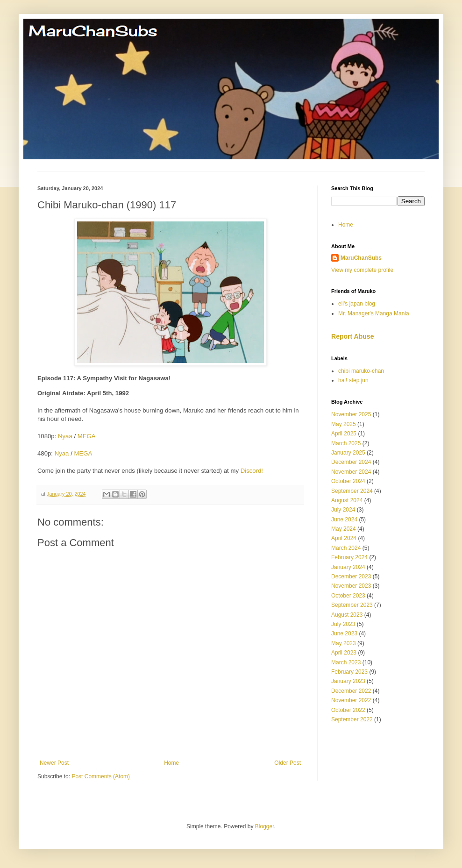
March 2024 (346, 548)
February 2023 (349, 672)
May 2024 (344, 529)
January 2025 (348, 453)
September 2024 (352, 491)
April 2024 (344, 538)
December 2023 (351, 576)
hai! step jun (353, 380)
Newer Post (54, 763)
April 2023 (344, 653)
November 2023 (351, 586)
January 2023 (348, 681)
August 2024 (347, 500)
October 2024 (348, 481)
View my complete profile (362, 270)
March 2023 (346, 662)
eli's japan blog (357, 304)
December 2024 (351, 462)
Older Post (288, 763)
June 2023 (344, 633)
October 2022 (348, 710)
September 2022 (352, 719)
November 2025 (351, 414)
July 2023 (343, 624)
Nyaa (65, 436)
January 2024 (348, 567)
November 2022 (351, 700)
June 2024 (344, 519)
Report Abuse (352, 336)
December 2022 (351, 691)
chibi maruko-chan (361, 371)
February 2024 (349, 557)
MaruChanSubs (361, 258)
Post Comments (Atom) (101, 776)
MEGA (87, 436)
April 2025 (344, 434)
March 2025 (346, 443)
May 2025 (344, 424)
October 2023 (348, 596)
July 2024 (343, 510)
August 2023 (347, 615)
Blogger (265, 826)
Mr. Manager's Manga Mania (374, 313)
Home (171, 763)
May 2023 (344, 643)
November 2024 (351, 472)
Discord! (252, 471)
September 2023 (352, 605)
